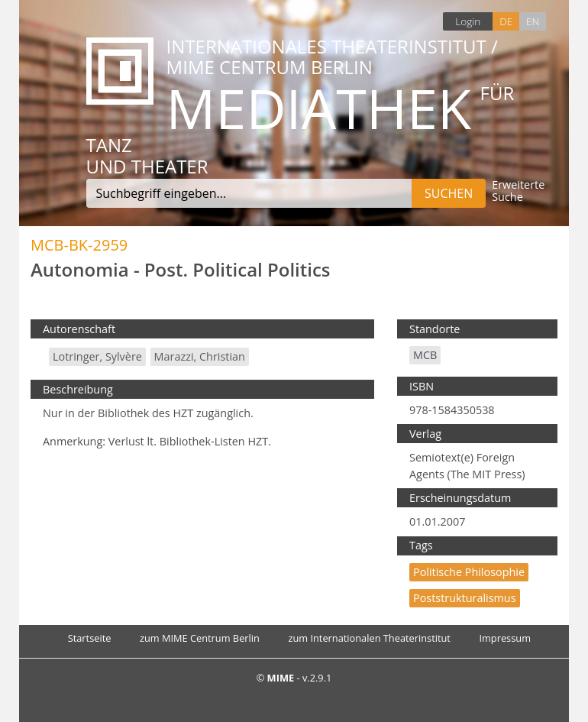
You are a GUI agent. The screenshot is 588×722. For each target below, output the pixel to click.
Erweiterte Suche (518, 191)
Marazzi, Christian (200, 356)
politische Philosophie (469, 572)
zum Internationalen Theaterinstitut (369, 638)
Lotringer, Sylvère (97, 356)
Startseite (90, 638)
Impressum (505, 638)
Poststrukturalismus (465, 598)
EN (533, 21)
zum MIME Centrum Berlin (200, 638)
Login (468, 21)
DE (506, 21)
